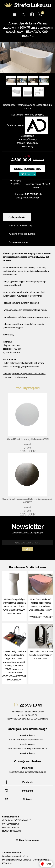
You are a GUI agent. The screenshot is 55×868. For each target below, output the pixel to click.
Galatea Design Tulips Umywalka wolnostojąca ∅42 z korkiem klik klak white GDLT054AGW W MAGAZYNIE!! (14, 606)
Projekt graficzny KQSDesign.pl (17, 860)
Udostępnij (16, 181)
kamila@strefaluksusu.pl (35, 749)
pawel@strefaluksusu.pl (35, 740)
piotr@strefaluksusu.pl (35, 772)
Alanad (22, 125)
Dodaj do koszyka (27, 169)
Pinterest (18, 799)
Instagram (18, 791)
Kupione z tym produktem (22, 234)
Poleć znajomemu (18, 242)
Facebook (18, 782)
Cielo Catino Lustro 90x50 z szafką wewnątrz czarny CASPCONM (41, 655)
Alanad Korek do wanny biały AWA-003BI (27, 439)
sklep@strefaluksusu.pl (27, 198)
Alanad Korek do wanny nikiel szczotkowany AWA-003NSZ (28, 501)
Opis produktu (17, 217)
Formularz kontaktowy (20, 226)
